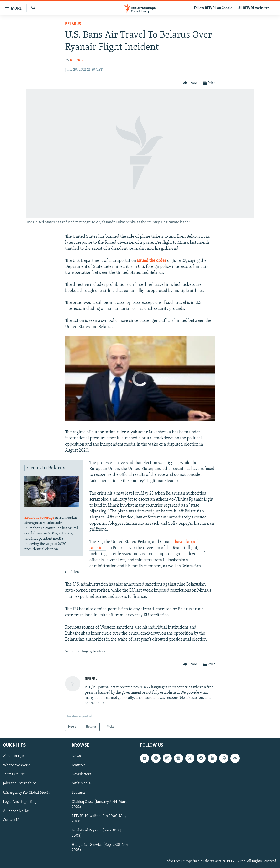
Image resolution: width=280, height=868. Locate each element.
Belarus (73, 24)
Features (79, 765)
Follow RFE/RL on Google (213, 8)
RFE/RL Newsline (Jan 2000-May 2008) (99, 819)
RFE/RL (76, 60)
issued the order (152, 261)
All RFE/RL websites (254, 8)
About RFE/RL (15, 756)
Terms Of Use (14, 774)
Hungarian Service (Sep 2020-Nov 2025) (100, 847)
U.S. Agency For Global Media (27, 793)
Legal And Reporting (20, 802)
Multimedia (81, 783)
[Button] (190, 83)
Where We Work (16, 765)
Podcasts (79, 793)
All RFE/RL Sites (16, 811)
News (76, 756)
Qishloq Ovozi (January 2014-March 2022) (101, 804)
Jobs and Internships (20, 783)
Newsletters (81, 774)
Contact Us (12, 820)
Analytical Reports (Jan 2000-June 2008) (100, 833)
